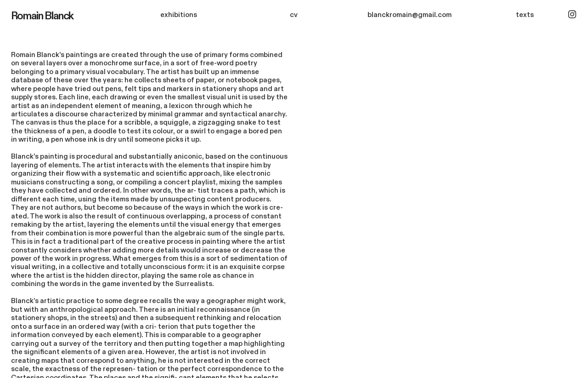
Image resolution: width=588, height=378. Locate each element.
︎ (572, 15)
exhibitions (179, 15)
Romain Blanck (42, 16)
